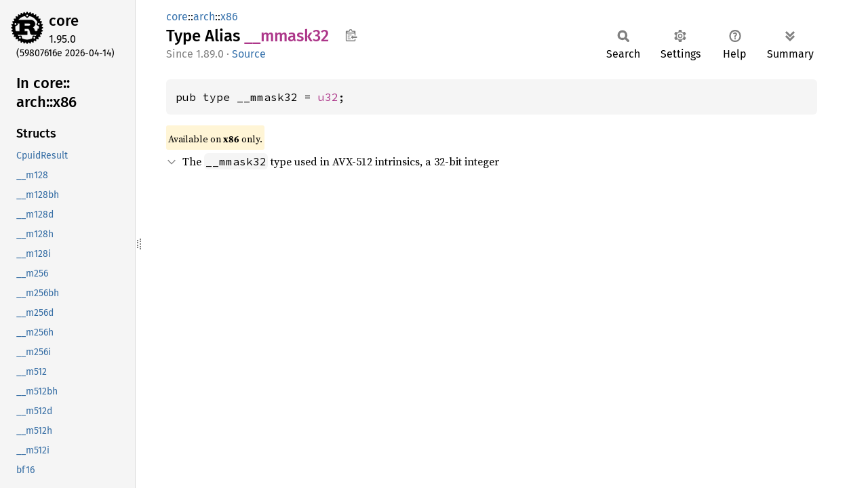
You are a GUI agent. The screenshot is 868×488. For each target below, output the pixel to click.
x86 (229, 17)
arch (204, 17)
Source (249, 54)
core (64, 21)
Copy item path (351, 35)
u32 (328, 97)
